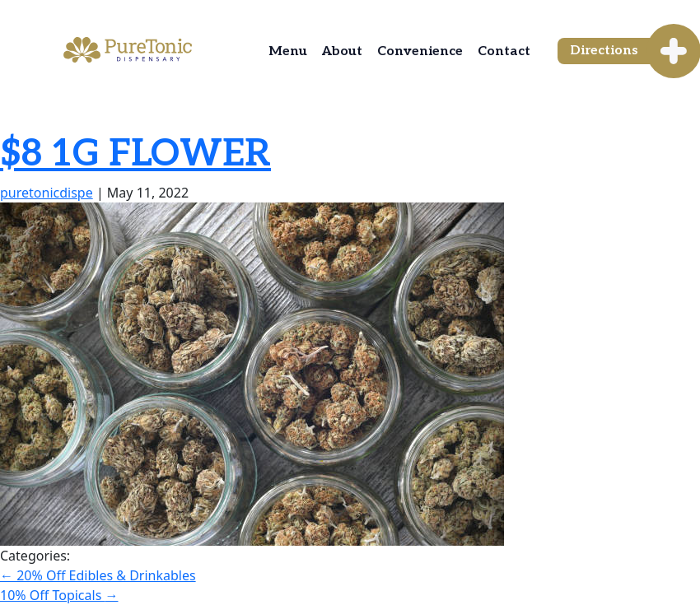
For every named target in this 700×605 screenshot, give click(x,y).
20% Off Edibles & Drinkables (98, 575)
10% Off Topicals (59, 595)
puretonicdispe (47, 193)
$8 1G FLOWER (135, 154)
